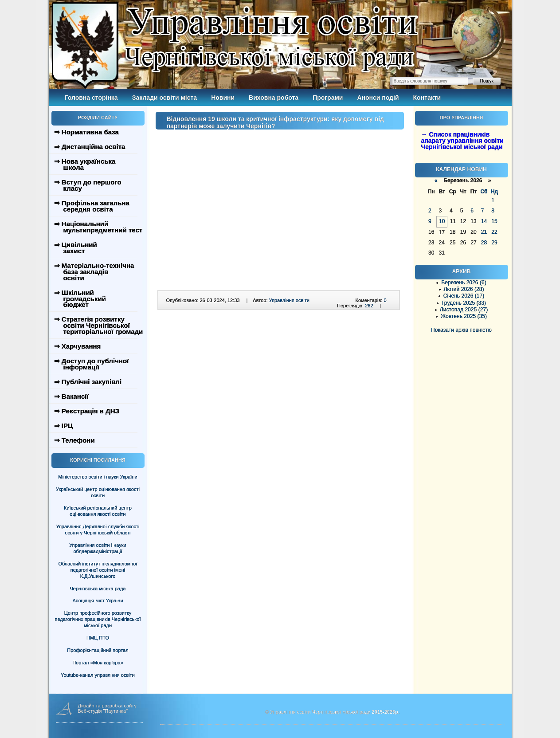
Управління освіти (289, 300)
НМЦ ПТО (98, 638)
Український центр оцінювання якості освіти (98, 492)
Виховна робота (274, 98)
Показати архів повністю (461, 330)
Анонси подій (378, 98)
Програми (328, 98)
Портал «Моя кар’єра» (98, 663)
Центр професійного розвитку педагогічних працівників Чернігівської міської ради (98, 619)
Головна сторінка (91, 98)
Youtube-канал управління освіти (98, 675)
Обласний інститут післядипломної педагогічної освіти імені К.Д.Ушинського (98, 570)
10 (442, 221)
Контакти (427, 98)
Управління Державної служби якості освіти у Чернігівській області (98, 530)
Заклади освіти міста (164, 98)
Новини (223, 98)
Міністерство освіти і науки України (98, 477)
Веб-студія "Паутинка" (103, 711)
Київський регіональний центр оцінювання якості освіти (98, 511)
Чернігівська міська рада (98, 589)
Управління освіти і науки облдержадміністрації (98, 548)
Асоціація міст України (98, 601)
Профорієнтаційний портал (98, 650)
